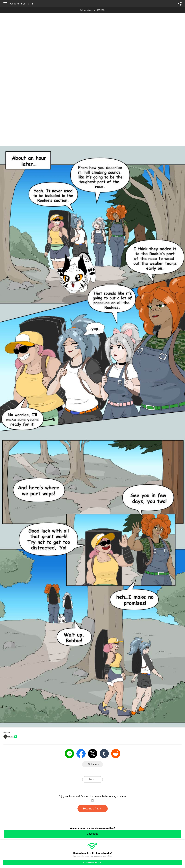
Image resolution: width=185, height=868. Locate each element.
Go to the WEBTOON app (92, 862)
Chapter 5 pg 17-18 (22, 4)
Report (92, 779)
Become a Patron (93, 809)
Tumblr (104, 754)
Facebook (81, 754)
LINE (69, 754)
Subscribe (94, 764)
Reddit (116, 754)
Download (92, 834)
